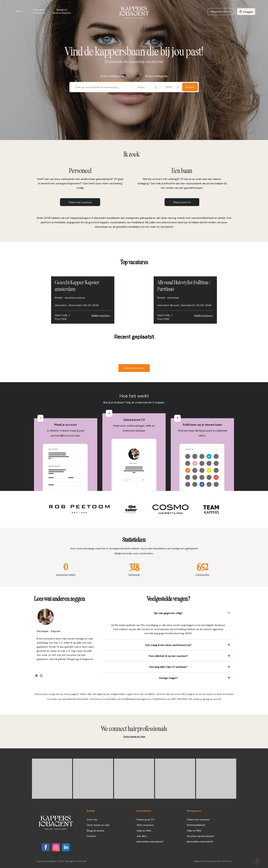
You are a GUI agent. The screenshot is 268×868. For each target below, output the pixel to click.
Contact (91, 836)
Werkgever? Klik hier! (221, 12)
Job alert (142, 836)
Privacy (227, 861)
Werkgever (62, 11)
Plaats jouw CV (182, 202)
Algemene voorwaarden (207, 861)
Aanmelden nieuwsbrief (150, 841)
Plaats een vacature (80, 202)
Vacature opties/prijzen (200, 836)
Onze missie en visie (98, 825)
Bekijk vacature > (101, 315)
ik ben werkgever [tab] (157, 76)
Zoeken (190, 87)
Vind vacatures (145, 825)
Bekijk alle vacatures (134, 368)
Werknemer (39, 11)
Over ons (92, 819)
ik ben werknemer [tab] (112, 76)
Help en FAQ (144, 830)
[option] (66, 636)
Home (19, 11)
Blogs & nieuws (95, 830)
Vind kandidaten (196, 825)
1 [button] (36, 676)
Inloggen (246, 12)
